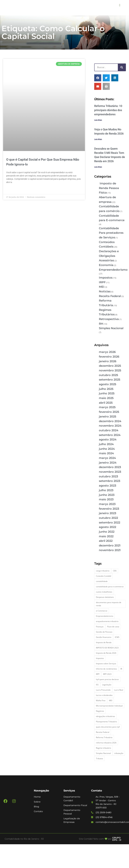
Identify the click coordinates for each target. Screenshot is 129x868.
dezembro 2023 (110, 467)
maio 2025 (106, 398)
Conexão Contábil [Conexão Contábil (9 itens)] (104, 576)
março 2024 (107, 458)
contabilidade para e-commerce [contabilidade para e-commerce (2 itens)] (110, 587)
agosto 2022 (108, 527)
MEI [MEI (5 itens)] (111, 700)
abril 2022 (106, 541)
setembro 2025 (110, 380)
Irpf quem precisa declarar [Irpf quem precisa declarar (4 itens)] (107, 679)
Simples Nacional (111, 328)
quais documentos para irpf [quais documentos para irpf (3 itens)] (108, 727)
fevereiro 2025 (109, 412)
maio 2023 (106, 499)
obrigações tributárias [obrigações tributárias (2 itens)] (105, 716)
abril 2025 (106, 403)
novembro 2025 (110, 370)
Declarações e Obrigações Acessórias (109, 256)
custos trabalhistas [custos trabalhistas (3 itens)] (104, 592)
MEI (102, 287)
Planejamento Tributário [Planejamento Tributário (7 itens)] (106, 722)
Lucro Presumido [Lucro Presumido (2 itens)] (103, 690)
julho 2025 (106, 389)
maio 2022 (106, 536)
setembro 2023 (110, 481)
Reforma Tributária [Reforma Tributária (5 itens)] (104, 737)
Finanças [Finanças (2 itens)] (100, 627)
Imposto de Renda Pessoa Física (109, 188)
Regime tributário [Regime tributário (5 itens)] (103, 748)
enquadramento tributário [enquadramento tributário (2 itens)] (107, 621)
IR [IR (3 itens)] (121, 669)
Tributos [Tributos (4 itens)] (100, 759)
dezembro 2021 (110, 546)
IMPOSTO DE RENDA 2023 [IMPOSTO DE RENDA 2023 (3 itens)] (107, 648)
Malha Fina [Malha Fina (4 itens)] (101, 700)
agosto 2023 (108, 486)
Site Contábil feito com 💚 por (95, 839)
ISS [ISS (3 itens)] (97, 685)
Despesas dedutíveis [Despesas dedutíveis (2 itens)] (105, 597)
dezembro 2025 (110, 366)
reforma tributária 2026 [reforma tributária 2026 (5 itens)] (106, 743)
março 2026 (107, 352)
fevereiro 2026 (109, 357)
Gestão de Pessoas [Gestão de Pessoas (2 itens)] (104, 632)
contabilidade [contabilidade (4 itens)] (102, 581)
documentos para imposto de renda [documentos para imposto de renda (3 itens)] (109, 604)
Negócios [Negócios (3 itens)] (100, 711)
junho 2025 (107, 393)
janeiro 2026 (108, 361)
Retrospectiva (109, 319)
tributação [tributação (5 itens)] (119, 753)
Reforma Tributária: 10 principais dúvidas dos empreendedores (108, 110)
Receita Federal (110, 296)
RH (101, 324)
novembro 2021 (110, 550)
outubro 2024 (109, 430)
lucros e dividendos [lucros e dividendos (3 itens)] (104, 695)
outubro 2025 (109, 375)
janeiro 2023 (108, 513)
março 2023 (107, 504)
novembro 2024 (110, 426)
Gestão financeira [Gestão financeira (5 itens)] (104, 637)
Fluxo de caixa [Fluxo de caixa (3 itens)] (113, 627)
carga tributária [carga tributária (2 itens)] (103, 571)
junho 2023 (107, 495)
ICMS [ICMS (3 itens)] (117, 637)
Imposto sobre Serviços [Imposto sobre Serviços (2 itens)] (106, 664)
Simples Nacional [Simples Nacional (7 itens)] (103, 753)
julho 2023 (106, 490)
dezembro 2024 (110, 421)
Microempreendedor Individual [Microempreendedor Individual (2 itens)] (109, 706)
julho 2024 (106, 444)
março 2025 (107, 407)
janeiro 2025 (108, 417)
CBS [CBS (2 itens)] (115, 571)
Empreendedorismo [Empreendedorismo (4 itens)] (105, 616)
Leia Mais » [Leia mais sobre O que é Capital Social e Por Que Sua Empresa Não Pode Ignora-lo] (12, 189)
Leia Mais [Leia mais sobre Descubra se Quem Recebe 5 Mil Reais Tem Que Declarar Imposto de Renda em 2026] (98, 167)
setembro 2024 (110, 435)
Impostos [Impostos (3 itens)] (100, 658)
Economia (106, 265)
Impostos (106, 278)
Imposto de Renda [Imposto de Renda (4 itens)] (104, 642)
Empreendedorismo (113, 270)
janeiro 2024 (108, 463)
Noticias (105, 291)
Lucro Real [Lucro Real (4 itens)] (119, 690)
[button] (120, 5)
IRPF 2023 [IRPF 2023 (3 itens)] (107, 674)
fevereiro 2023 (109, 509)
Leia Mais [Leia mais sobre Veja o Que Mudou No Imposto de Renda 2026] (98, 139)
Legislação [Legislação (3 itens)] (107, 685)
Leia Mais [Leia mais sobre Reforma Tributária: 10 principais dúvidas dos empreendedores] (98, 120)
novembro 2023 (110, 472)
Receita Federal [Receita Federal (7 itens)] (103, 732)
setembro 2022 (110, 523)
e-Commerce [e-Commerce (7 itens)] (102, 611)
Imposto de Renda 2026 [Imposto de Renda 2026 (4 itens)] (106, 653)
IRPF (102, 282)
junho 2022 (107, 532)
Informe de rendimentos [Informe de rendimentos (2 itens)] (106, 669)
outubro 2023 (108, 476)
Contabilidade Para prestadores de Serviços (111, 233)
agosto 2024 (108, 440)
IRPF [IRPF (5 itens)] (98, 674)
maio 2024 (106, 453)
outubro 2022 (108, 518)
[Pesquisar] (122, 67)
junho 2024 (107, 449)
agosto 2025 (108, 384)
